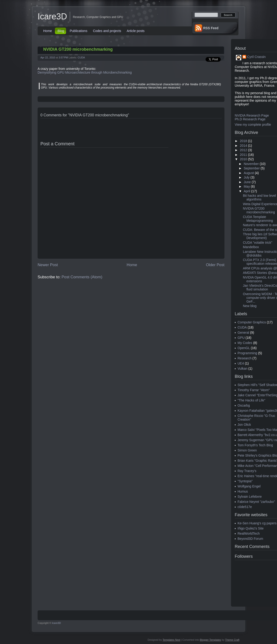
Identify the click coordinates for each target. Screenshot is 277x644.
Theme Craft (232, 640)
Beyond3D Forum (250, 539)
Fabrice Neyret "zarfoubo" (256, 502)
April (247, 191)
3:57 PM (63, 57)
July (247, 177)
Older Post (215, 265)
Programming (247, 353)
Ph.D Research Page (250, 119)
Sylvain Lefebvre (250, 497)
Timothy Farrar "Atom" (254, 390)
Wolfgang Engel (249, 486)
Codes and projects (107, 31)
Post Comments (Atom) (82, 277)
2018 (243, 141)
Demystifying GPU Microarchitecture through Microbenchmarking (85, 72)
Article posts (136, 31)
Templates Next (171, 640)
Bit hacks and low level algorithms (259, 197)
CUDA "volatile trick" (258, 243)
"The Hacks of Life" (251, 400)
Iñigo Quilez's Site (251, 528)
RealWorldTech (249, 533)
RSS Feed (211, 28)
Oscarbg (244, 405)
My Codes (245, 343)
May (247, 186)
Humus (243, 491)
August (249, 173)
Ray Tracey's (247, 471)
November (251, 164)
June (247, 182)
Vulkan (242, 369)
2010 (243, 159)
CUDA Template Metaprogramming (258, 219)
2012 (243, 150)
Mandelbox (251, 247)
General (243, 333)
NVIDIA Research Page (252, 115)
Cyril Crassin (256, 57)
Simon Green (247, 450)
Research (245, 358)
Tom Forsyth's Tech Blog (255, 445)
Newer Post (48, 265)
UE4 (241, 363)
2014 (243, 146)
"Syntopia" (245, 481)
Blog (61, 31)
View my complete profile (253, 125)
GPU (241, 338)
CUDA (81, 57)
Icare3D (52, 16)
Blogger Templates (210, 640)
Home (48, 31)
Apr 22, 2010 (48, 57)
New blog (250, 306)
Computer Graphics (252, 322)
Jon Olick (244, 425)
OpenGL (244, 348)
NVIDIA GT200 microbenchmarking (78, 49)
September (252, 168)
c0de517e (245, 507)
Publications (78, 31)
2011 (243, 155)
